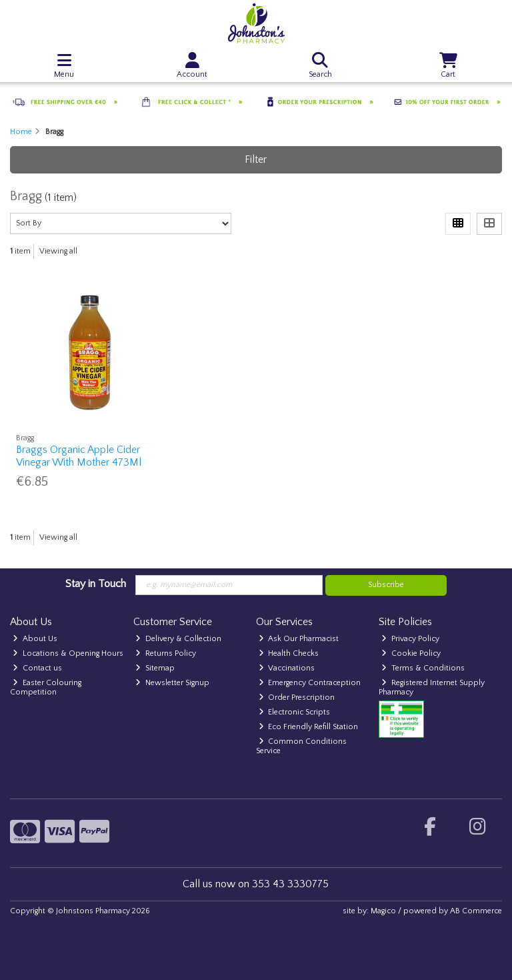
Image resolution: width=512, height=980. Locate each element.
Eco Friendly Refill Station (309, 727)
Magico (383, 911)
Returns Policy (166, 653)
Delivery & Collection (178, 639)
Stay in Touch (96, 584)
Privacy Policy (410, 639)
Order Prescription (297, 697)
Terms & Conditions (423, 668)
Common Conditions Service (302, 746)
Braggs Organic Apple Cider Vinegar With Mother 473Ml (79, 456)
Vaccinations (287, 668)
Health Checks (289, 653)
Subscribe (386, 585)
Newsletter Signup (172, 683)
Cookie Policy (411, 653)
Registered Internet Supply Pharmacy (432, 687)
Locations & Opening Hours (68, 653)
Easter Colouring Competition (46, 687)
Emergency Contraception (310, 683)
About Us (35, 639)
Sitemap (155, 668)
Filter (256, 159)
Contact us (37, 668)
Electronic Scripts (295, 712)
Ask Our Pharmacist (299, 639)
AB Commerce (476, 911)
